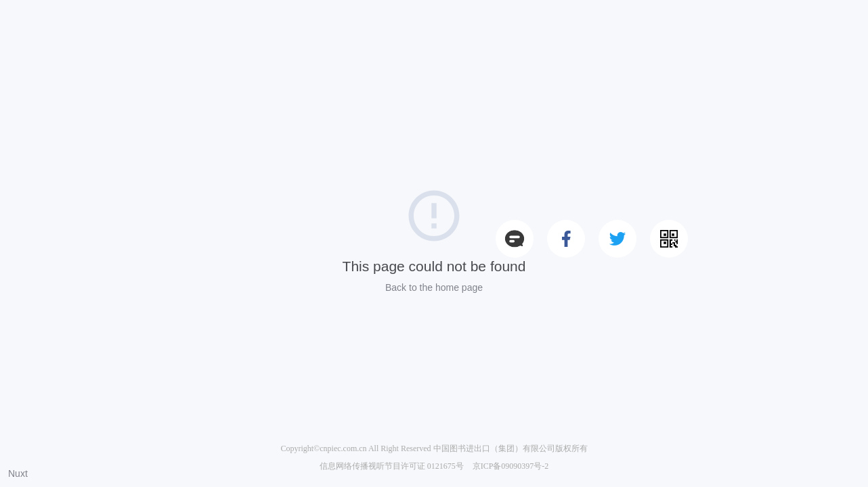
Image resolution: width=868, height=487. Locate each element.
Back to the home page (434, 287)
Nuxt (18, 473)
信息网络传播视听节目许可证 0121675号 (392, 466)
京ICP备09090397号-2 (511, 466)
